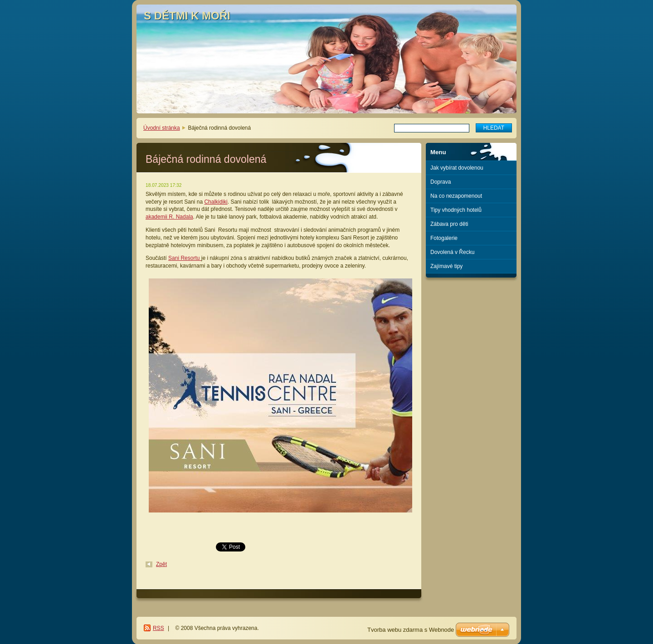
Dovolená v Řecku (452, 252)
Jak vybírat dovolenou (457, 168)
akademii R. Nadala (169, 217)
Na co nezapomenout (456, 196)
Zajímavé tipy (446, 266)
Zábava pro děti (449, 224)
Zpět (161, 564)
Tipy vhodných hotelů (456, 210)
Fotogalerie (444, 238)
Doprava (441, 182)
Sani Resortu (185, 258)
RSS (158, 628)
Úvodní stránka (162, 128)
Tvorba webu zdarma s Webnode (411, 630)
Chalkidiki (216, 202)
